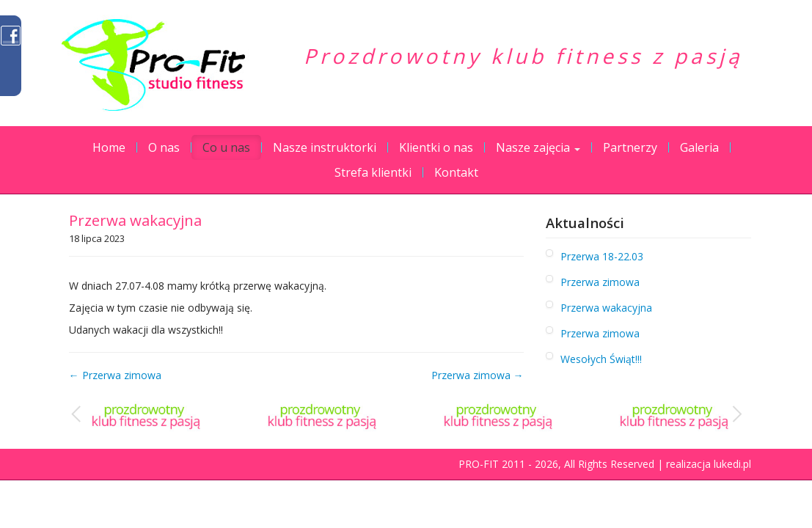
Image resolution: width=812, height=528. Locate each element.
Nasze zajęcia (538, 147)
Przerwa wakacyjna (606, 308)
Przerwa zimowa (600, 282)
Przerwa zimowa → (478, 375)
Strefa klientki (373, 172)
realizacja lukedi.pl (709, 464)
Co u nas (226, 147)
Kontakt (456, 172)
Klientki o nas (436, 147)
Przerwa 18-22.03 (602, 256)
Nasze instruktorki (325, 147)
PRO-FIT (479, 464)
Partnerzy (630, 147)
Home (109, 147)
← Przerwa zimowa (115, 375)
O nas (164, 147)
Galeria (699, 147)
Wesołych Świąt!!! (601, 359)
